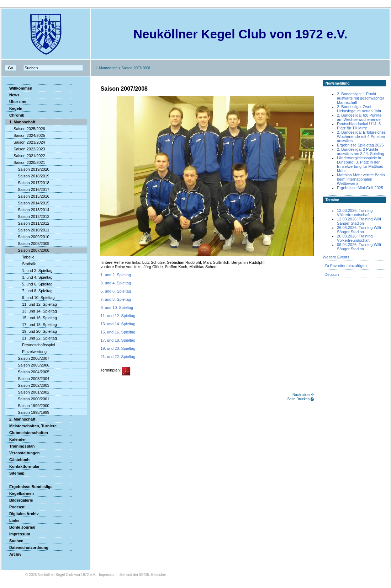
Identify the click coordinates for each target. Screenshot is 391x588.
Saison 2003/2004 (27, 379)
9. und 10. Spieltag (30, 298)
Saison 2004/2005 (27, 372)
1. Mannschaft (106, 68)
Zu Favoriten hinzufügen (346, 266)
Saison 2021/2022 (25, 156)
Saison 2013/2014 (27, 210)
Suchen (14, 541)
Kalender (15, 439)
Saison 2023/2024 (25, 142)
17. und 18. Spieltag (31, 325)
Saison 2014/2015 (27, 203)
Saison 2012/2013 (27, 217)
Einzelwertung (26, 352)
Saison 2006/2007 (27, 358)
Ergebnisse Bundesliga (29, 487)
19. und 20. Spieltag (31, 331)
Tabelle (20, 257)
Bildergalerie (19, 500)
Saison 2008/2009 (27, 244)
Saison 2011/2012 (27, 223)
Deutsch (332, 274)
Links (12, 520)
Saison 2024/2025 (25, 135)
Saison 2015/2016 (27, 196)
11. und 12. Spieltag (31, 304)
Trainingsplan (20, 446)
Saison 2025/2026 (25, 129)
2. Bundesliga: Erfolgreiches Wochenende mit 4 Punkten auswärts (361, 137)
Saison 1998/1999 (27, 412)
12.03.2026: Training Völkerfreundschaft (355, 213)
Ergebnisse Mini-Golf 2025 (360, 188)
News (12, 95)
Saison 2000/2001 (27, 399)
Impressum (18, 534)
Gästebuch (17, 460)
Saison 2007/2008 (27, 250)
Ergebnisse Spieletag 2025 (360, 145)
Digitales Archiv (22, 514)
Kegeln (14, 108)
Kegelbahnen (19, 493)
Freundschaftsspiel (30, 345)
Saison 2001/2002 (27, 392)
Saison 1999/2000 (27, 406)
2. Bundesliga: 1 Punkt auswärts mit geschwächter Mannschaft (361, 98)
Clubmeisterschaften (27, 433)
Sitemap (15, 473)
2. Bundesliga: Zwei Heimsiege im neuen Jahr (359, 109)
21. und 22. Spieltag (31, 338)
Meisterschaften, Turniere (31, 426)
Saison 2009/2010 (27, 237)
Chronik (15, 115)
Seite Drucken (299, 399)
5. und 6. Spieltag (29, 284)
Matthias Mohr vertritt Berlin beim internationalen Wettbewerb (361, 179)
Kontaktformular (22, 466)
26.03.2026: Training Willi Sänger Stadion (359, 230)
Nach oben (301, 395)
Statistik (20, 264)
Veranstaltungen (22, 453)
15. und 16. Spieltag (31, 318)
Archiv (13, 554)
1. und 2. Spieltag (29, 271)
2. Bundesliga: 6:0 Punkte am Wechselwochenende (359, 117)
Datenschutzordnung (27, 547)
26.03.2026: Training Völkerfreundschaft (355, 238)
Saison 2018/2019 (27, 176)
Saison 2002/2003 (27, 385)
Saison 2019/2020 (27, 169)
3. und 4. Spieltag (29, 277)
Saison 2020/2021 (25, 162)
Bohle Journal (20, 527)
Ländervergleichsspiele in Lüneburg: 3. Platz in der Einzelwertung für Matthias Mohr (360, 164)
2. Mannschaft (20, 419)
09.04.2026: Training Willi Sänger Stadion (359, 247)
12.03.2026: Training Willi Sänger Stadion (359, 221)
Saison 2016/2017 (27, 189)
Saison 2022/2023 (25, 149)
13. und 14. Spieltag (31, 311)
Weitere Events (336, 257)
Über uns (16, 102)
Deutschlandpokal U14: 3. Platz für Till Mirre (359, 126)
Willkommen (19, 88)
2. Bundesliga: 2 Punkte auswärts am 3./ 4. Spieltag (361, 151)
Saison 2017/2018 (27, 183)
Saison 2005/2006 (27, 365)
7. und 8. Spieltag (29, 291)
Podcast (15, 507)
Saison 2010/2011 (27, 230)
